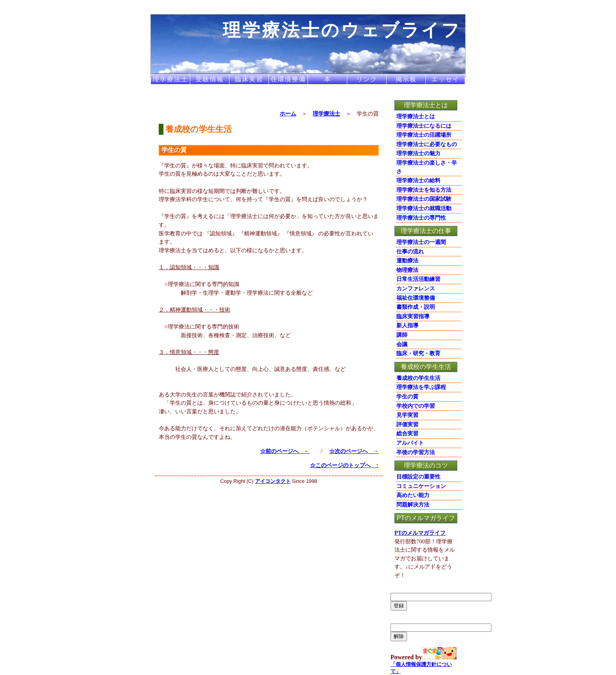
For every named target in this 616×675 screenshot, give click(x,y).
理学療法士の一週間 (421, 242)
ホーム (288, 114)
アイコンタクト (273, 481)
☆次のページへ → (354, 451)
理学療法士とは (426, 105)
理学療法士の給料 (418, 180)
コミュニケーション (421, 486)
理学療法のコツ (426, 465)
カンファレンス (416, 288)
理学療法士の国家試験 (424, 199)
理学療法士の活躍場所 (424, 135)
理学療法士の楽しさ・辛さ (427, 167)
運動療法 (407, 260)
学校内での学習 (416, 406)
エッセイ (445, 79)
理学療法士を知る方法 (424, 190)
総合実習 (407, 433)
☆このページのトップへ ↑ (344, 465)
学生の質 (407, 396)
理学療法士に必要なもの (427, 144)
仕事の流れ (410, 251)
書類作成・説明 (416, 307)
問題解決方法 (413, 504)
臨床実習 (249, 79)
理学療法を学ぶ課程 (421, 387)
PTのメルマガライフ (426, 518)
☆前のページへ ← (285, 451)
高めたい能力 (413, 495)
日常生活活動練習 (418, 279)
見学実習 (407, 415)
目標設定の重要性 (418, 477)
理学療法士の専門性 (421, 218)
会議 (402, 344)
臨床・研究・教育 (418, 353)
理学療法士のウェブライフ (342, 30)
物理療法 (407, 270)
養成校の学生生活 (426, 367)
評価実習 (407, 424)
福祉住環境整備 (416, 298)
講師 (402, 335)
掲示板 (406, 79)
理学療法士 (170, 79)
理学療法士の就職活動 (424, 208)
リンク (367, 79)
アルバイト (410, 443)
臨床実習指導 (413, 316)
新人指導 (407, 325)
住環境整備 (288, 79)
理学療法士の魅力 (418, 153)
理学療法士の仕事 (426, 231)
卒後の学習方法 (416, 452)
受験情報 (210, 79)
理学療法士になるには (424, 126)
